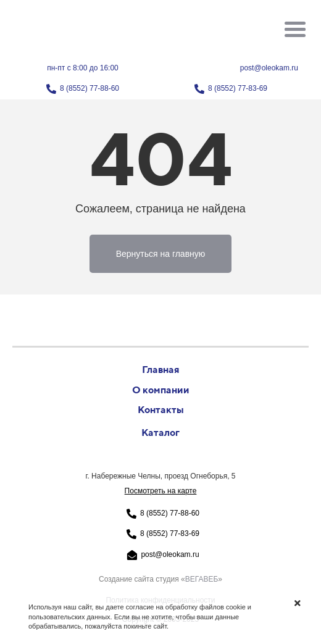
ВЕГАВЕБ (202, 579)
